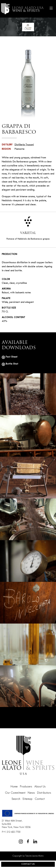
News (31, 793)
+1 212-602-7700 (12, 832)
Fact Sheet (10, 357)
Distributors (44, 793)
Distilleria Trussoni (24, 145)
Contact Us (28, 864)
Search (16, 799)
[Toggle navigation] (51, 9)
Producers (26, 787)
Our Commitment (15, 793)
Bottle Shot (10, 364)
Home (14, 787)
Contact (40, 799)
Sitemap (27, 799)
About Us (40, 787)
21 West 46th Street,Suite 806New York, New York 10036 (16, 824)
